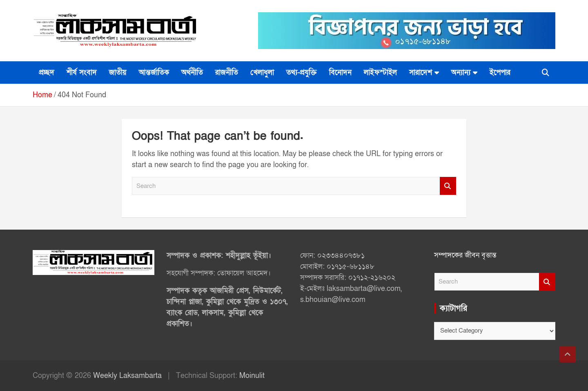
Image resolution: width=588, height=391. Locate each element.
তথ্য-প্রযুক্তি (302, 73)
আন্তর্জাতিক (154, 73)
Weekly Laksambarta (127, 376)
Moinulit (252, 376)
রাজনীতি (227, 73)
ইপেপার (500, 73)
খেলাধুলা (262, 73)
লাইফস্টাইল (380, 73)
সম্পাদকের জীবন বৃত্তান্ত (465, 255)
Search (448, 186)
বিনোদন (340, 73)
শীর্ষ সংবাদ (82, 73)
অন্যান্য (461, 73)
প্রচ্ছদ (47, 73)
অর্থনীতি (192, 73)
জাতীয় (118, 73)
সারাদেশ (421, 73)
